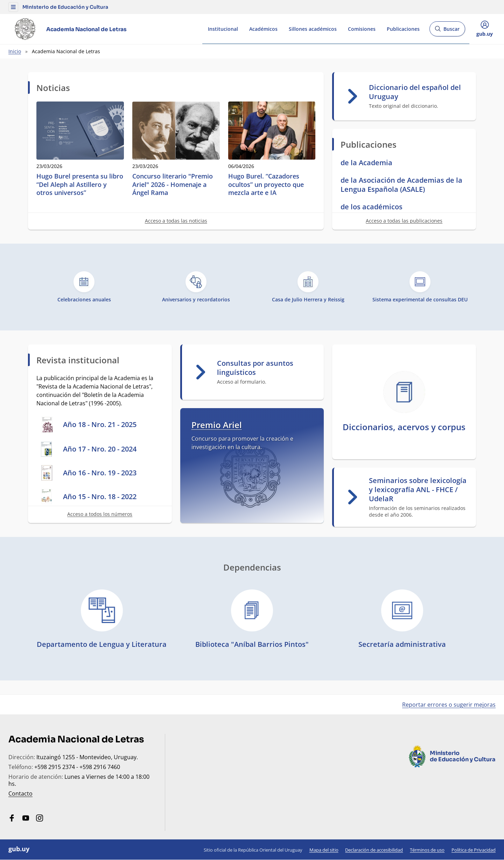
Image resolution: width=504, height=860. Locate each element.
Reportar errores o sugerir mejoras (449, 705)
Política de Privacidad (474, 850)
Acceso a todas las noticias (176, 221)
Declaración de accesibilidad (374, 850)
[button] (13, 7)
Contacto (20, 793)
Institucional (223, 29)
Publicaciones (403, 29)
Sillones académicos (313, 29)
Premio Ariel (217, 425)
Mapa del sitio (324, 850)
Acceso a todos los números (100, 514)
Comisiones (362, 29)
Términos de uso (427, 850)
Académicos (263, 29)
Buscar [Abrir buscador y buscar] (447, 31)
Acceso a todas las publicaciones (404, 221)
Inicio (15, 51)
